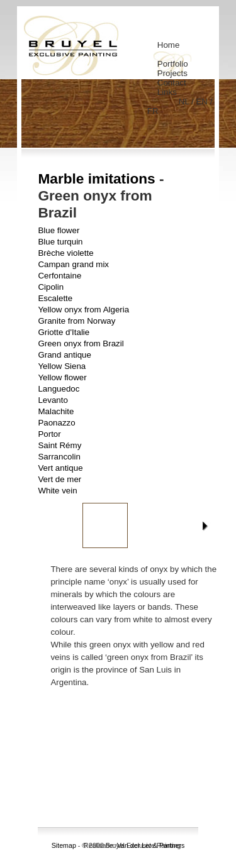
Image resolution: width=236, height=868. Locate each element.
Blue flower (59, 230)
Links (167, 92)
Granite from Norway (76, 321)
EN (203, 102)
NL (185, 102)
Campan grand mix (73, 264)
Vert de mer (59, 479)
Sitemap (64, 845)
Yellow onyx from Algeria (83, 310)
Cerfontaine (59, 276)
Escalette (55, 298)
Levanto (53, 400)
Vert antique (60, 468)
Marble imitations (96, 179)
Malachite (56, 411)
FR (153, 111)
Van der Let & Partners (151, 845)
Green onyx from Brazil (81, 343)
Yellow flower (62, 377)
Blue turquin (60, 242)
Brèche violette (65, 253)
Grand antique (64, 355)
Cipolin (51, 287)
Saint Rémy (59, 445)
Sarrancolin (59, 457)
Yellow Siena (62, 366)
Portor (49, 434)
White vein (57, 491)
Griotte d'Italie (64, 332)
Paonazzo (56, 423)
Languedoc (59, 389)
